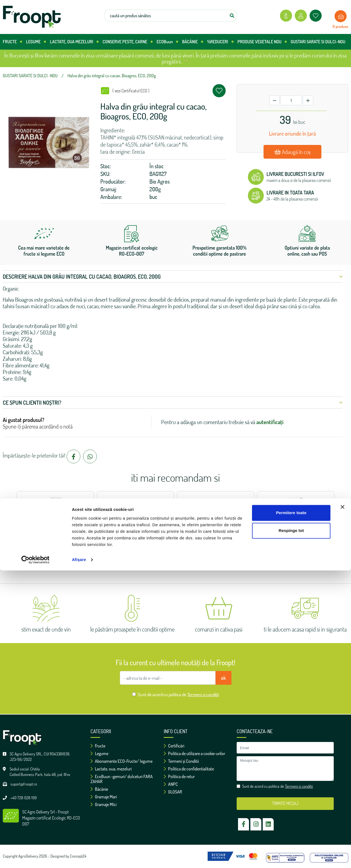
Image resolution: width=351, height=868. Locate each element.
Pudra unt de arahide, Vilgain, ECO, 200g (135, 527)
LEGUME (36, 42)
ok (223, 678)
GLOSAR (173, 792)
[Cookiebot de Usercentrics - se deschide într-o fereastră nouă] (36, 857)
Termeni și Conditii (181, 761)
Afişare (79, 857)
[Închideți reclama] (342, 804)
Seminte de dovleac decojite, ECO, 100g (296, 527)
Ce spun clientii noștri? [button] (173, 402)
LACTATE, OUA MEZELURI (74, 42)
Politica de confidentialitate (189, 769)
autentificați (270, 422)
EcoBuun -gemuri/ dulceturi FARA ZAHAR (122, 779)
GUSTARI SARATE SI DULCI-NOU (318, 42)
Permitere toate (291, 810)
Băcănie (99, 789)
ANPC (171, 784)
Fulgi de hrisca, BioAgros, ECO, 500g (55, 527)
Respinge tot (291, 828)
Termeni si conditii (203, 694)
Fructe (98, 746)
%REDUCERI (220, 42)
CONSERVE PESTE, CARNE (128, 42)
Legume (99, 753)
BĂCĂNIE (193, 42)
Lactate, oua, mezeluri (111, 769)
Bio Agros (160, 181)
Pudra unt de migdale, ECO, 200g (216, 527)
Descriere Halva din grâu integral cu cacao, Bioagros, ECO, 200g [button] (173, 276)
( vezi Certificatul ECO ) (131, 91)
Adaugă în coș (293, 152)
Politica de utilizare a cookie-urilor (194, 753)
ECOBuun (167, 42)
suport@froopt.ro (24, 784)
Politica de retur (179, 776)
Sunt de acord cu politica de (178, 694)
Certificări (174, 746)
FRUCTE (12, 42)
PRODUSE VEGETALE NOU (262, 42)
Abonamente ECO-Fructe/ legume (121, 761)
